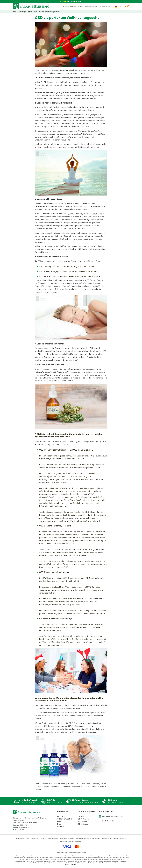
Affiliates (61, 827)
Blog (28, 12)
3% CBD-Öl (82, 821)
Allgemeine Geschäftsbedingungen (88, 838)
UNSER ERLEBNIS (87, 7)
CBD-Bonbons (67, 549)
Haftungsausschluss (67, 838)
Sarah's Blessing (19, 12)
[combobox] (118, 7)
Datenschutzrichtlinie (66, 841)
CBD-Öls (89, 512)
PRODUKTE (75, 7)
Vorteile (65, 7)
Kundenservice (53, 838)
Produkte (61, 816)
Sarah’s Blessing (70, 441)
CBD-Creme (69, 578)
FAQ (97, 7)
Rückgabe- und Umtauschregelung (114, 838)
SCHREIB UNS (105, 7)
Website (75, 705)
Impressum (79, 841)
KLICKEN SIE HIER (71, 865)
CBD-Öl (81, 816)
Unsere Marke (21, 838)
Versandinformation (39, 838)
